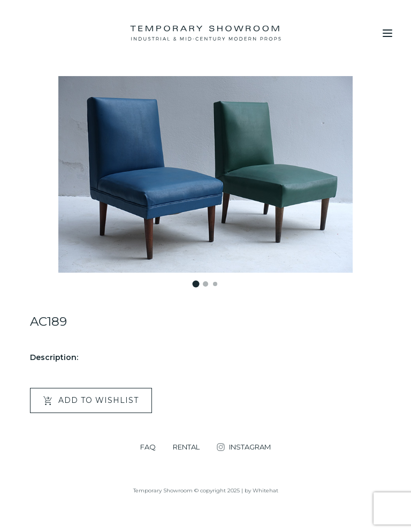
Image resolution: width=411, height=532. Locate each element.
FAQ (148, 447)
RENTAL (186, 447)
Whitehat (265, 490)
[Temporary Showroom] (205, 33)
